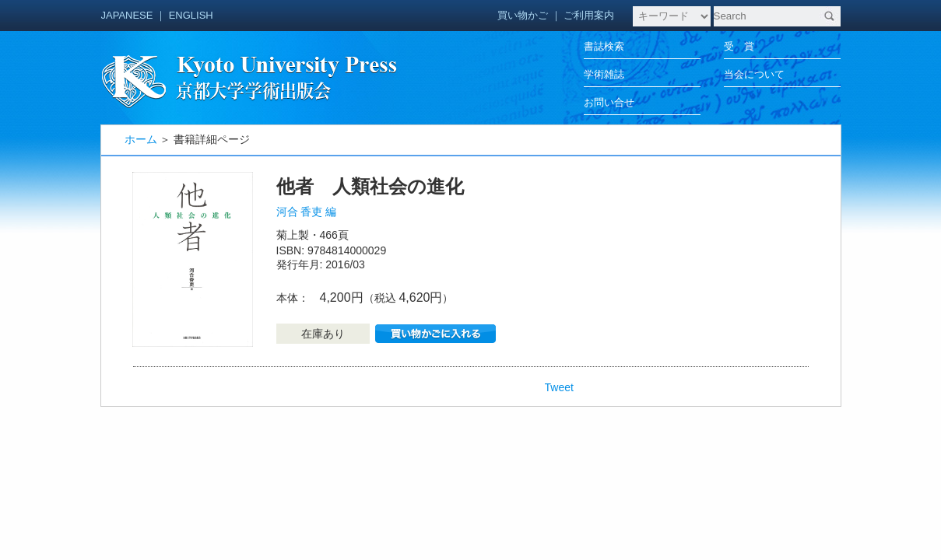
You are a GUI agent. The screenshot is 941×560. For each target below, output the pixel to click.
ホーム (141, 139)
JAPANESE (127, 15)
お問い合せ (609, 102)
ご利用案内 (589, 15)
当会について (754, 74)
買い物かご (523, 15)
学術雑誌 (604, 74)
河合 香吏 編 (307, 212)
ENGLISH (191, 15)
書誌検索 (604, 46)
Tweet (559, 387)
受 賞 (739, 46)
